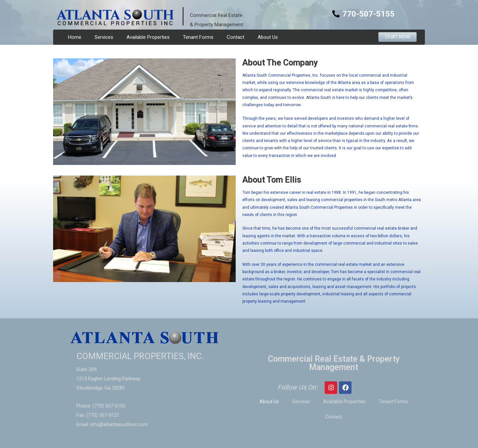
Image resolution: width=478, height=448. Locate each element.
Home (75, 37)
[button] (398, 37)
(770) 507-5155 (109, 406)
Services (104, 37)
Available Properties (148, 37)
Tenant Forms (198, 37)
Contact (236, 37)
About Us (268, 37)
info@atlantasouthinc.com (119, 424)
